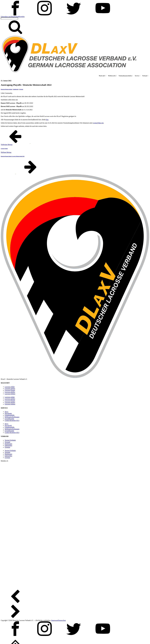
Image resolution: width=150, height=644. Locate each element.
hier (47, 120)
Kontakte (22, 17)
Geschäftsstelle (9, 419)
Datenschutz (62, 620)
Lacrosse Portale (10, 390)
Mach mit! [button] (102, 76)
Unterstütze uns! (6, 17)
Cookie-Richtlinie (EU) (12, 420)
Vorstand (7, 442)
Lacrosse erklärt (10, 387)
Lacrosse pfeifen (10, 392)
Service (138, 76)
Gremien (7, 447)
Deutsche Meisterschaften (7, 89)
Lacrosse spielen (10, 389)
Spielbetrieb (16, 89)
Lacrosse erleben (10, 394)
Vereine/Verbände (10, 440)
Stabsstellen (8, 446)
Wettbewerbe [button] (112, 76)
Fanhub (17, 17)
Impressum (55, 620)
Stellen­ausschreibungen (12, 417)
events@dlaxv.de (98, 123)
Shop (13, 17)
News (6, 412)
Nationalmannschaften (126, 76)
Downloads (8, 413)
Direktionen (8, 444)
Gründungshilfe (10, 415)
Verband (145, 76)
